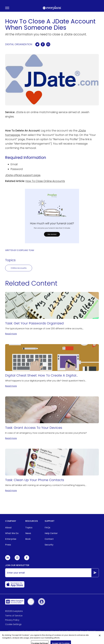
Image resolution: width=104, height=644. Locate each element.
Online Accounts (19, 268)
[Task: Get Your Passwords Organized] (52, 314)
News (28, 533)
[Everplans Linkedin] (8, 560)
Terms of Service (14, 616)
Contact (49, 539)
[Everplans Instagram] (17, 560)
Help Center (51, 533)
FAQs (47, 528)
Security (49, 545)
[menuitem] (12, 528)
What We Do (12, 533)
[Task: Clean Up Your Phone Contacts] (52, 470)
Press (8, 545)
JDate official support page (23, 175)
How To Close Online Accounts (45, 181)
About (8, 528)
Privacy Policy (12, 620)
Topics (29, 528)
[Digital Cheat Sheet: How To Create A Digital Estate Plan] (52, 366)
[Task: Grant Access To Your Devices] (52, 418)
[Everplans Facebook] (27, 560)
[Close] (100, 638)
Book (28, 539)
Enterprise (11, 539)
